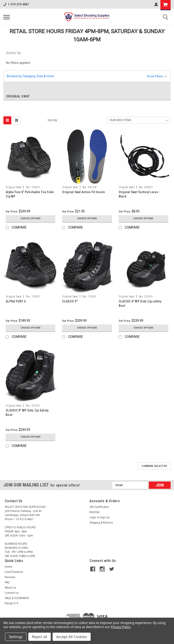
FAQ (7, 582)
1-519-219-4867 (16, 4)
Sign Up (105, 517)
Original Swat (13, 187)
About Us (10, 588)
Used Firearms (14, 572)
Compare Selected (154, 466)
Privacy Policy (121, 627)
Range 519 (12, 603)
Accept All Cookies (72, 637)
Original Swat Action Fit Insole (83, 192)
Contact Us (12, 593)
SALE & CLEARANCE (17, 598)
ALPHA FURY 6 (16, 301)
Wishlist (95, 512)
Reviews (10, 577)
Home (8, 567)
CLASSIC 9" (70, 301)
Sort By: (53, 120)
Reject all (40, 637)
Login (93, 517)
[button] (87, 76)
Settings (16, 637)
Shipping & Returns (101, 523)
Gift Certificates (99, 507)
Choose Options (31, 219)
